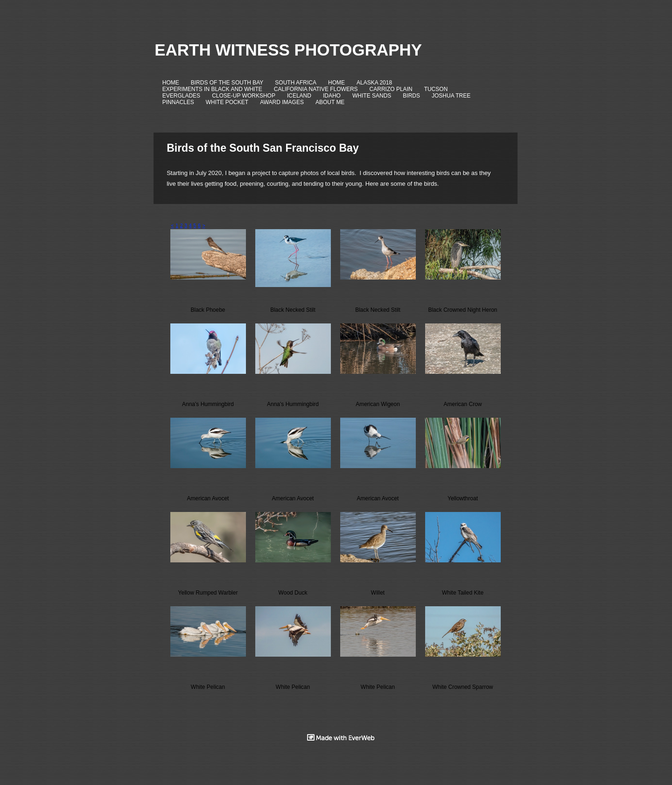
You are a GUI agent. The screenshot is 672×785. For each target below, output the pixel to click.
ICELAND (299, 96)
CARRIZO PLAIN (391, 89)
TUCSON (436, 89)
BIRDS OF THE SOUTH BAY (227, 83)
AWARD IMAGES (282, 102)
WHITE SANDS (372, 96)
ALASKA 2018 (374, 83)
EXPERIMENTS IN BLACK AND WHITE (212, 89)
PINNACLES (178, 102)
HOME (171, 83)
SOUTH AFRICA (296, 83)
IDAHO (332, 96)
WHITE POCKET (227, 102)
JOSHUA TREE (451, 96)
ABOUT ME (330, 102)
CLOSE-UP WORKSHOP (244, 96)
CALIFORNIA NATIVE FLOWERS (316, 89)
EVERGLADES (181, 96)
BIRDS (411, 96)
